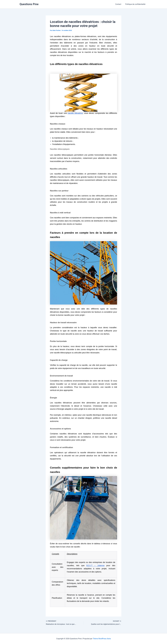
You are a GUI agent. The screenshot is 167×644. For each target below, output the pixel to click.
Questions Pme (29, 4)
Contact (119, 4)
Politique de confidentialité (136, 4)
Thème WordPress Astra (102, 639)
